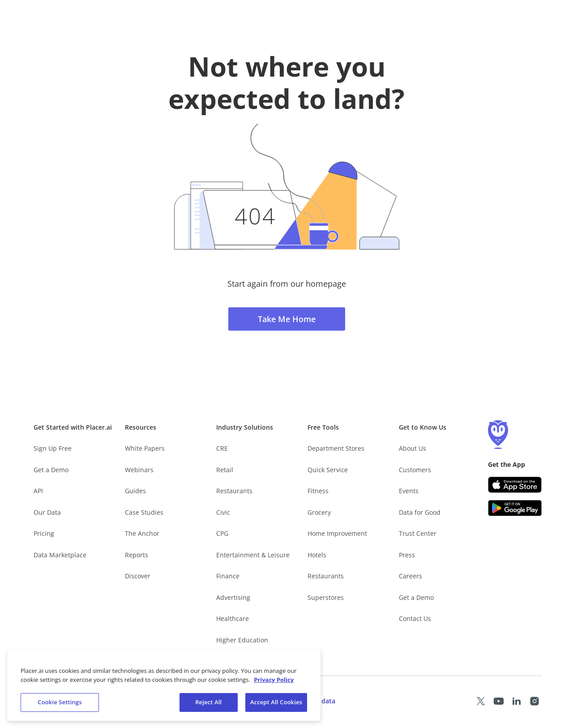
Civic (223, 512)
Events (409, 491)
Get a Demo (51, 470)
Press (407, 555)
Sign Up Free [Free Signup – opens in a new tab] (53, 448)
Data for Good (420, 512)
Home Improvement (337, 533)
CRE (222, 448)
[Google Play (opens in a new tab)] (515, 508)
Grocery (319, 512)
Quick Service (328, 470)
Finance (228, 576)
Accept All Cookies (276, 703)
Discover (138, 576)
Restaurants (234, 491)
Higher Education (242, 640)
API (38, 491)
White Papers (145, 448)
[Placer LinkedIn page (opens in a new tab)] (517, 701)
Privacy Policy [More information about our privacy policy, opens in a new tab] (274, 680)
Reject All (208, 703)
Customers (415, 470)
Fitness (318, 491)
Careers (411, 576)
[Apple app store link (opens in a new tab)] (515, 485)
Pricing (44, 533)
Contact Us (415, 618)
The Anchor (142, 533)
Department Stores (336, 448)
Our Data (47, 512)
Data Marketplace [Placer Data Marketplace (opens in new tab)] (60, 555)
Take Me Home (287, 319)
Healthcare (233, 618)
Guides (135, 491)
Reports (137, 555)
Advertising (233, 597)
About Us (413, 448)
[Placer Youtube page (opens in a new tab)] (499, 701)
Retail (225, 470)
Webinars (139, 470)
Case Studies (144, 512)
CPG (222, 533)
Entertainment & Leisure (253, 555)
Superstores (326, 597)
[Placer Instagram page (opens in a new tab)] (535, 701)
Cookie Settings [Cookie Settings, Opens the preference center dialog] (60, 703)
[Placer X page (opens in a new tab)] (481, 701)
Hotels (317, 555)
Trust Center (418, 533)
